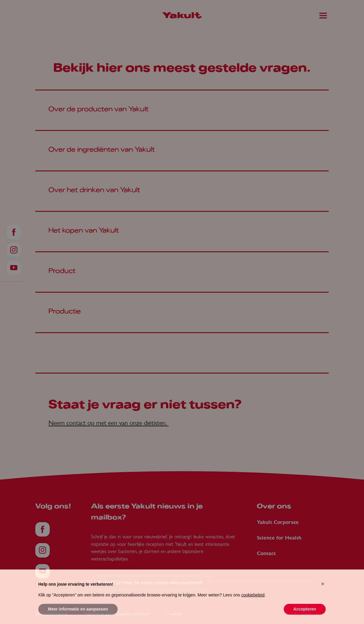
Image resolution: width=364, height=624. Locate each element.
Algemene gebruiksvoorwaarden (117, 614)
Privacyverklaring (52, 614)
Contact (266, 553)
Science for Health (279, 538)
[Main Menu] (323, 16)
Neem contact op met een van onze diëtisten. (109, 423)
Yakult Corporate (278, 522)
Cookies (173, 614)
